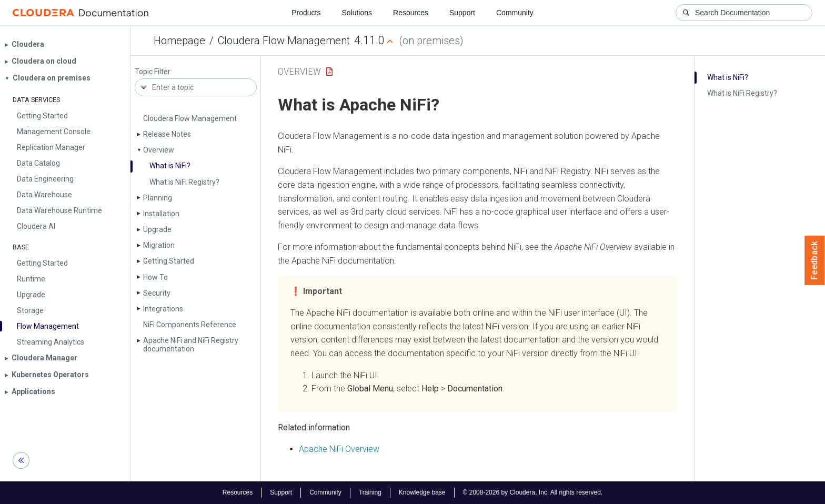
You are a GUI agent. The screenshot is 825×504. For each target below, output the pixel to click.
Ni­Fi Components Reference (190, 325)
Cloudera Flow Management (284, 41)
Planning (158, 198)
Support (462, 13)
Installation (161, 214)
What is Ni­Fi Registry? (184, 182)
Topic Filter (153, 72)
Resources (411, 13)
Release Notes (167, 134)
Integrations (163, 309)
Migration (159, 245)
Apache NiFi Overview (339, 449)
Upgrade (157, 229)
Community (515, 13)
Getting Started (169, 261)
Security (157, 293)
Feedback (815, 260)
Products (306, 13)
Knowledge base (422, 492)
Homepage (179, 41)
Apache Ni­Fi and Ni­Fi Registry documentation (191, 344)
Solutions (357, 13)
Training (370, 492)
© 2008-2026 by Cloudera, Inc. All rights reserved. (533, 492)
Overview (159, 150)
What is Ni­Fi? (170, 166)
